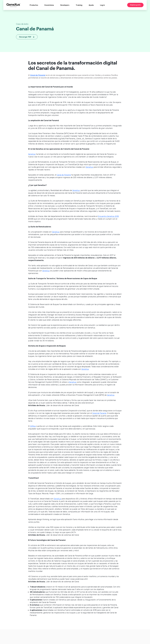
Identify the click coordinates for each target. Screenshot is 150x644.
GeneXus (32, 154)
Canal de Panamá (38, 75)
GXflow (33, 426)
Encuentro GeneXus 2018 (108, 216)
